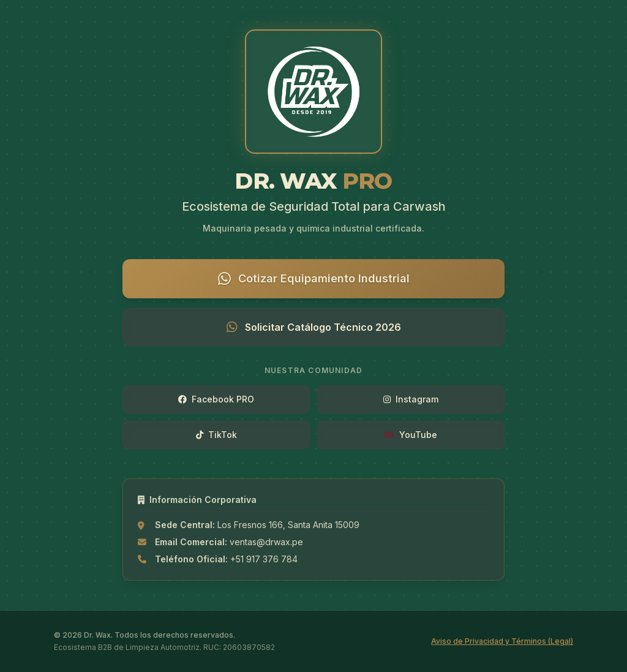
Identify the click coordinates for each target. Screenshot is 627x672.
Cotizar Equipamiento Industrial (314, 279)
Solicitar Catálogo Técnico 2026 (314, 327)
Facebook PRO (216, 399)
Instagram (411, 399)
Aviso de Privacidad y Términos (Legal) (502, 641)
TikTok (216, 435)
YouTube (411, 435)
